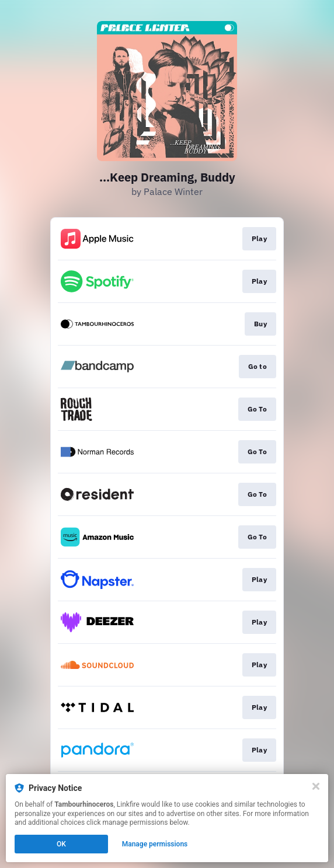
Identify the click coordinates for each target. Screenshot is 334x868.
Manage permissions (155, 844)
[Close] (316, 786)
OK (61, 844)
